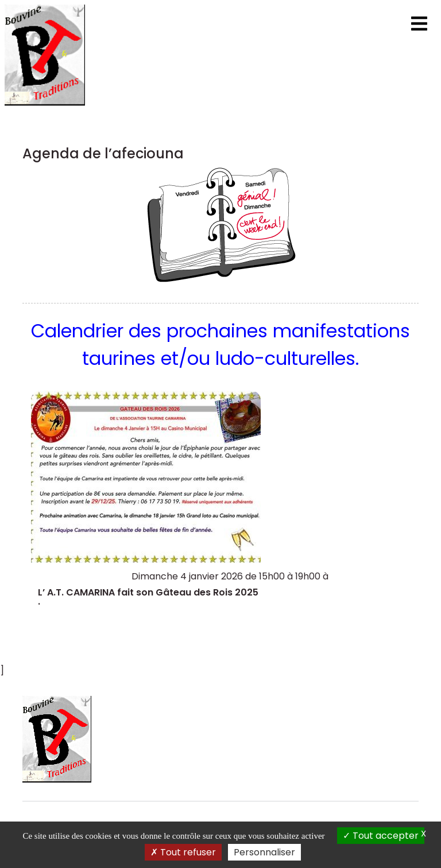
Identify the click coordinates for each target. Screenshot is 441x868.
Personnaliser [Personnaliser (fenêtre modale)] (264, 852)
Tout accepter (381, 836)
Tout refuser (183, 852)
